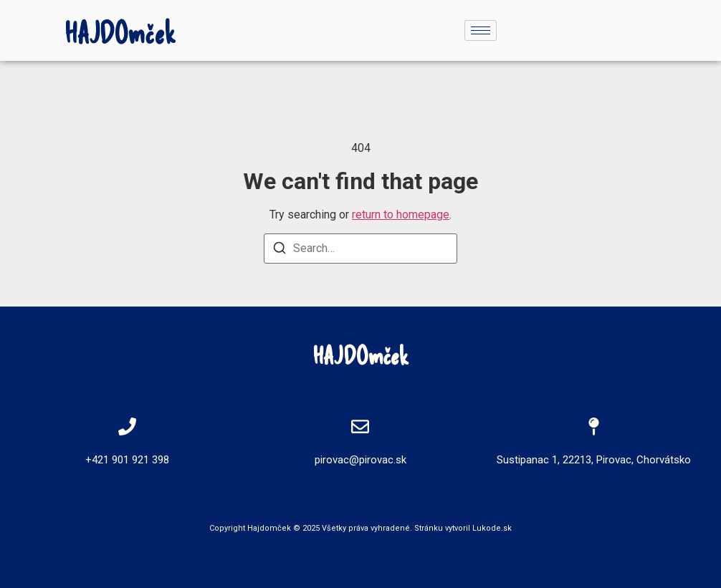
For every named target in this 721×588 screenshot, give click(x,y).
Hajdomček (269, 528)
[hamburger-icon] (481, 30)
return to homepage (401, 215)
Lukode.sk (492, 528)
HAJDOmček (120, 32)
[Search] (280, 250)
